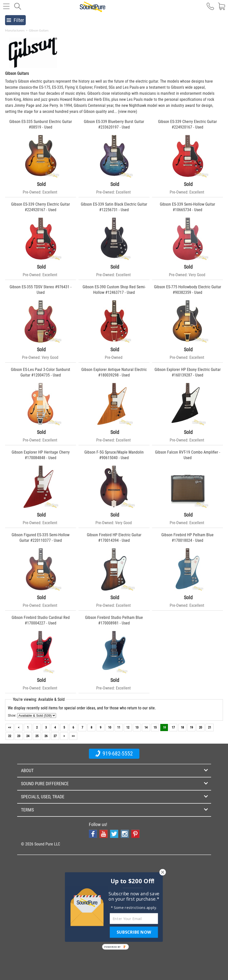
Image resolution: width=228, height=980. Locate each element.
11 (119, 727)
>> (73, 736)
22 (10, 736)
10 (110, 727)
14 (146, 727)
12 (128, 727)
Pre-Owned (114, 357)
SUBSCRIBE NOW (134, 932)
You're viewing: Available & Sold (39, 699)
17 (173, 727)
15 (155, 727)
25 (37, 736)
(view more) (128, 112)
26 (46, 736)
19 (191, 727)
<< (10, 727)
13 (137, 727)
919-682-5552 (114, 753)
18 (182, 727)
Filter (15, 20)
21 (210, 727)
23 (19, 736)
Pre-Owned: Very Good (187, 275)
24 (28, 736)
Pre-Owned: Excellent (40, 192)
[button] (132, 881)
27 (55, 736)
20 (200, 727)
